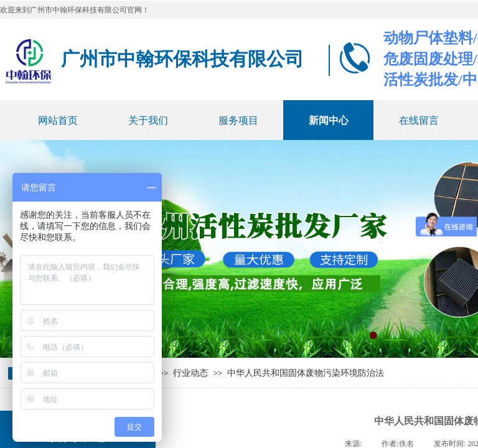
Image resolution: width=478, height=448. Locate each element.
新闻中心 (329, 120)
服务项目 (238, 120)
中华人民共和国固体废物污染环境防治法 (306, 373)
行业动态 (190, 373)
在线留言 (419, 120)
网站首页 (58, 120)
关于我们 (148, 120)
